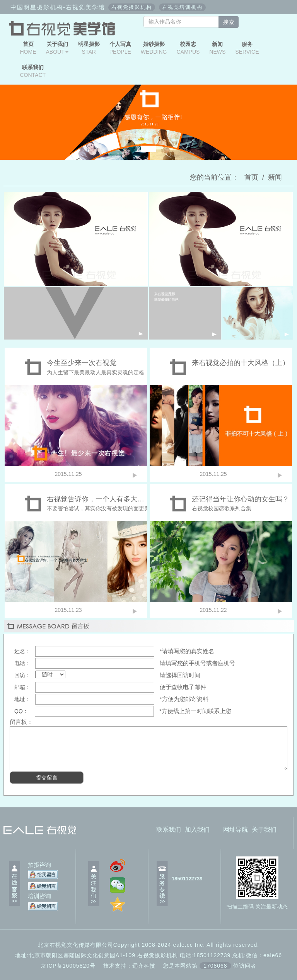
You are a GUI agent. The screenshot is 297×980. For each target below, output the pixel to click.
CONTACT (33, 71)
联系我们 (169, 830)
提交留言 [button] (47, 778)
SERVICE (247, 48)
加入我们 (197, 830)
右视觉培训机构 (182, 7)
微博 (276, 21)
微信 (253, 21)
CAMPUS (188, 48)
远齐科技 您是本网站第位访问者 (194, 966)
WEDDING (154, 48)
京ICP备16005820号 (68, 966)
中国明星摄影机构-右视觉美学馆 (58, 7)
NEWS (217, 48)
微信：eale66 (264, 955)
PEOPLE (120, 48)
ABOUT (57, 48)
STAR (89, 48)
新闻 (275, 177)
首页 (251, 177)
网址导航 (236, 830)
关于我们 (264, 830)
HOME (28, 48)
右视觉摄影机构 (132, 7)
